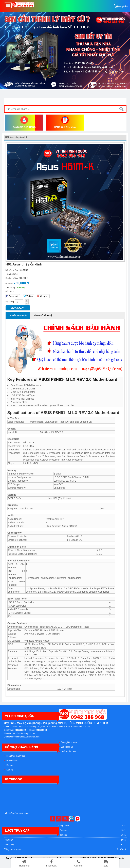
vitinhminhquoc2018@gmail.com (25, 737)
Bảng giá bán (67, 747)
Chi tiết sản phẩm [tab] (18, 315)
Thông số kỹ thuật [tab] (43, 315)
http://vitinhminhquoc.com (24, 733)
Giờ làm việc (12, 761)
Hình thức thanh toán (16, 756)
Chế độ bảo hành (69, 751)
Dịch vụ (10, 765)
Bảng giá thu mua (69, 742)
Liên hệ (10, 770)
